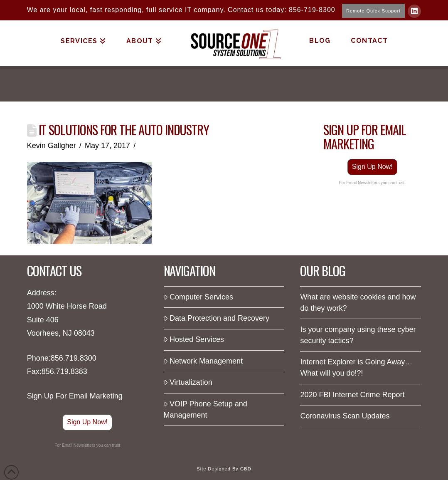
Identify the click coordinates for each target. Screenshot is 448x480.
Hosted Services (194, 339)
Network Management (203, 361)
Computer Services (198, 297)
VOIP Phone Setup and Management (206, 409)
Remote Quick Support (373, 11)
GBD (246, 469)
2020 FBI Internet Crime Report (352, 395)
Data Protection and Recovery (217, 318)
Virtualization (188, 382)
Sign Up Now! (372, 167)
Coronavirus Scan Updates (345, 416)
